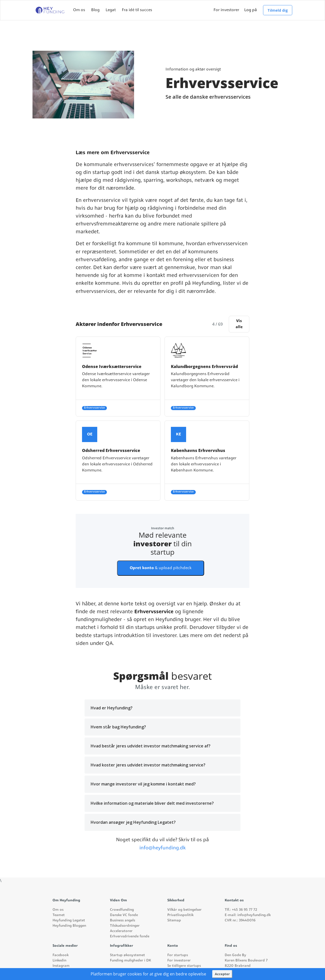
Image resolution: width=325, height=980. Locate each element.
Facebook (61, 955)
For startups (178, 955)
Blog (95, 10)
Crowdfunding (122, 910)
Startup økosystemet (127, 955)
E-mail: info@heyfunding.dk (248, 915)
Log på (251, 10)
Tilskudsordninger (125, 926)
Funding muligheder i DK (131, 961)
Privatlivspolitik (180, 915)
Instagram (61, 966)
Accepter (222, 974)
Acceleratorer (121, 931)
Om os (79, 10)
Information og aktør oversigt (193, 69)
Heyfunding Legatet (69, 921)
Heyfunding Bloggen (69, 926)
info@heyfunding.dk (162, 848)
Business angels (123, 921)
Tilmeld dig (278, 10)
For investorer (226, 10)
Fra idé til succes (137, 10)
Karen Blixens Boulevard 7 (246, 961)
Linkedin (59, 961)
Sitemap (174, 921)
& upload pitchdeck (161, 568)
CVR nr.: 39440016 (240, 921)
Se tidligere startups (184, 966)
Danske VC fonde (124, 915)
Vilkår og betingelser (184, 910)
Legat (111, 10)
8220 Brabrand (238, 966)
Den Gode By (235, 955)
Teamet (59, 915)
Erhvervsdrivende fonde (130, 937)
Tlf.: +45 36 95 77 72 (241, 910)
